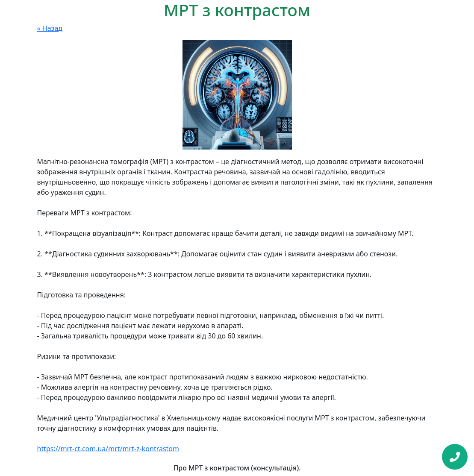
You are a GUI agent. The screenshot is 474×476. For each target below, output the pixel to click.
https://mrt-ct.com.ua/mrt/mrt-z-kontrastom (108, 449)
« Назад (50, 28)
